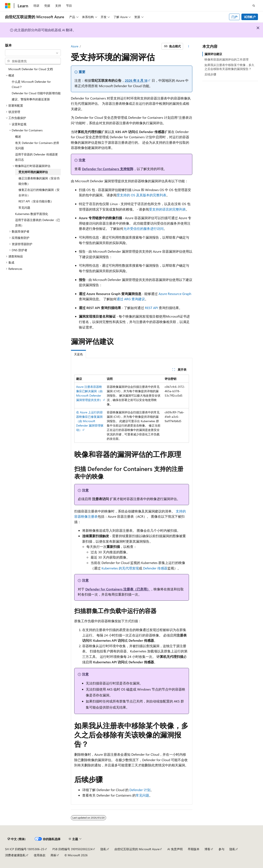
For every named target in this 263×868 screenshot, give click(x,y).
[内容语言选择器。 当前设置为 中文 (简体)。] (17, 839)
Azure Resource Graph (175, 294)
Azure (75, 46)
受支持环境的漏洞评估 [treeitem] (33, 172)
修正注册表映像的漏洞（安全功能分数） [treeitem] (39, 181)
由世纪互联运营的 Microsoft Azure (137, 849)
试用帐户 (250, 17)
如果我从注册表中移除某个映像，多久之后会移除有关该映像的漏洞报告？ (229, 67)
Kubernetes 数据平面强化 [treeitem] (32, 214)
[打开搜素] (254, 6)
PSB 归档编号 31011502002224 (72, 849)
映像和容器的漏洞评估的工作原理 (227, 59)
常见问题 (142, 795)
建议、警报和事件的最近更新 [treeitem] (31, 99)
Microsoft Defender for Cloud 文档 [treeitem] (31, 69)
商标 (53, 855)
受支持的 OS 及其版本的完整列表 (141, 195)
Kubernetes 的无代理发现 (120, 568)
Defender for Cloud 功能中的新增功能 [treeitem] (36, 93)
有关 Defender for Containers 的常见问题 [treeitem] (37, 146)
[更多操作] (188, 46)
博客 (207, 849)
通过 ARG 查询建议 (131, 299)
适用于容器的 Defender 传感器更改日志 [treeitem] (36, 157)
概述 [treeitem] (18, 136)
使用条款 (40, 855)
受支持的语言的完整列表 (167, 209)
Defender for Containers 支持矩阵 (108, 169)
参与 (221, 849)
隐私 (103, 849)
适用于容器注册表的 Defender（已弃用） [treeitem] (38, 223)
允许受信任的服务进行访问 (143, 228)
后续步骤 (210, 74)
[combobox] (33, 53)
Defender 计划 (140, 790)
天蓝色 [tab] (78, 354)
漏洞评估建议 (213, 54)
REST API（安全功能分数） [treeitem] (36, 201)
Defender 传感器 (155, 568)
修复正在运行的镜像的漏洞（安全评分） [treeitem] (39, 192)
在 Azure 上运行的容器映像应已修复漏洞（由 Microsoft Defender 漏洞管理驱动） (90, 421)
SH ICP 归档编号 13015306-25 (25, 849)
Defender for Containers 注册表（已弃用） (118, 589)
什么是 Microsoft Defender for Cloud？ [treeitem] (31, 84)
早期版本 (194, 849)
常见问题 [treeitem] (24, 208)
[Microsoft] (8, 6)
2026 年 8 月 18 (136, 80)
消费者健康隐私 (15, 855)
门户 (234, 17)
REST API (151, 308)
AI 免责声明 (175, 849)
